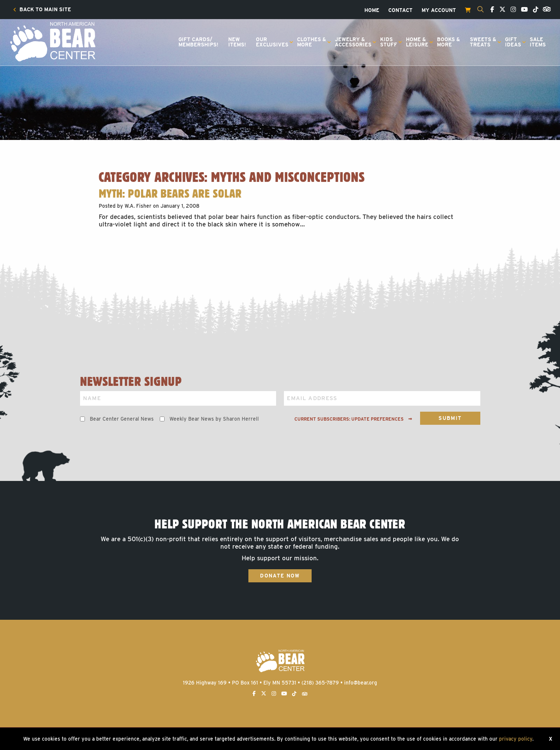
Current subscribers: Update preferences (353, 419)
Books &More (449, 42)
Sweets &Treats (483, 42)
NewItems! (237, 42)
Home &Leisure (417, 42)
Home (372, 10)
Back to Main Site (42, 10)
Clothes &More (312, 42)
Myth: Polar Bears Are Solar (170, 193)
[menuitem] (42, 10)
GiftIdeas (513, 42)
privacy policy (516, 739)
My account (439, 10)
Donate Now (280, 576)
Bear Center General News (122, 419)
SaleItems (538, 42)
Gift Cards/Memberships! (198, 42)
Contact (400, 10)
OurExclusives (272, 42)
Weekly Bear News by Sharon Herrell (214, 419)
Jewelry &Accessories (353, 42)
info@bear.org (361, 683)
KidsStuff (389, 42)
